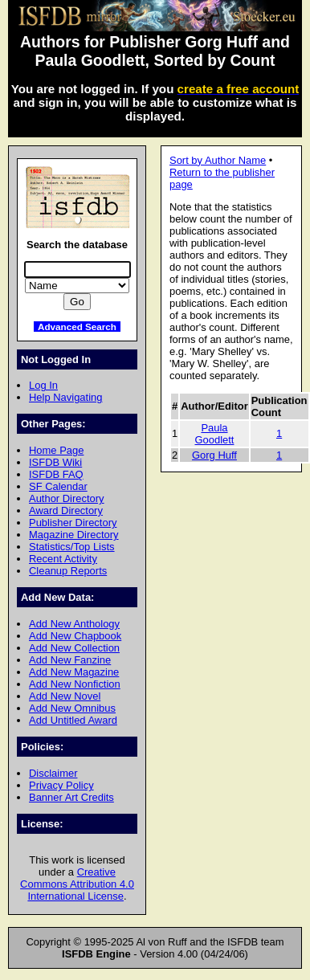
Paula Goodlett (214, 434)
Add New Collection (74, 648)
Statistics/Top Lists (72, 547)
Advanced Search (77, 327)
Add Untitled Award (73, 720)
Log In (43, 385)
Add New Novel (65, 696)
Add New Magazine (74, 672)
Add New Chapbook (75, 636)
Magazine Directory (74, 535)
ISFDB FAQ (56, 474)
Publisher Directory (73, 523)
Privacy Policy (61, 785)
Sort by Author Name (218, 160)
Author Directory (67, 498)
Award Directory (66, 510)
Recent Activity (63, 559)
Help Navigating (65, 397)
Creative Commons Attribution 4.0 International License (77, 884)
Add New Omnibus (72, 708)
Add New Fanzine (70, 660)
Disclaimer (53, 773)
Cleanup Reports (68, 571)
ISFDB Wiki (55, 462)
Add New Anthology (74, 624)
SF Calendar (58, 486)
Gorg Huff (214, 455)
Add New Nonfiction (75, 684)
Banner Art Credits (71, 797)
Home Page (56, 450)
